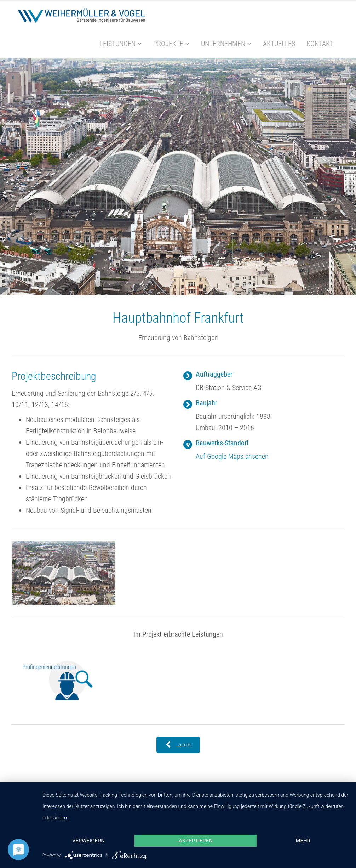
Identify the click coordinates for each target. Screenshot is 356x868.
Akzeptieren (196, 841)
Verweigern (88, 841)
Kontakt (320, 44)
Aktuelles (279, 44)
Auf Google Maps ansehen (232, 456)
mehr (303, 841)
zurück (178, 745)
